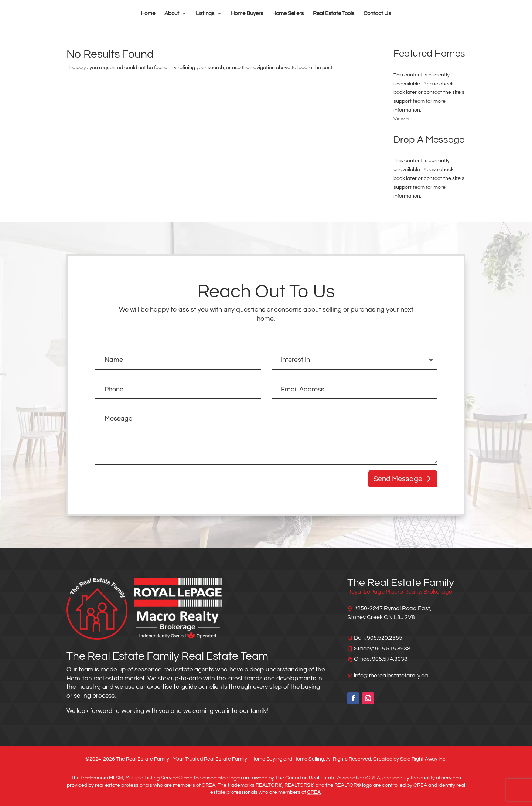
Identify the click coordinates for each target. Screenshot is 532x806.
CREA (314, 793)
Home (148, 14)
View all (402, 119)
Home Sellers (288, 14)
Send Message (398, 479)
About (172, 14)
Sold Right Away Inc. (423, 759)
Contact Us (377, 14)
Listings (205, 14)
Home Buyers (247, 14)
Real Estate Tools (334, 14)
